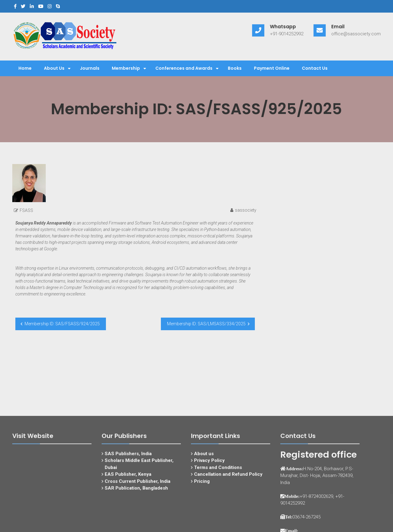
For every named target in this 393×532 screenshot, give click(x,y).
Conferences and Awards (184, 68)
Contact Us (315, 68)
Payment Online (272, 68)
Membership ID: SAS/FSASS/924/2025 (62, 324)
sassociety (246, 210)
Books (235, 68)
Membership (126, 68)
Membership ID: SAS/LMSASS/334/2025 (206, 324)
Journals (90, 68)
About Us (54, 68)
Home (25, 68)
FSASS (26, 210)
